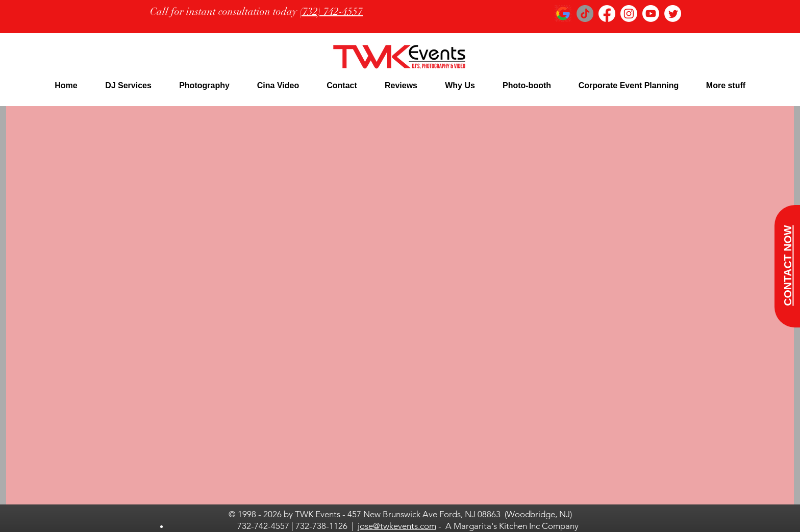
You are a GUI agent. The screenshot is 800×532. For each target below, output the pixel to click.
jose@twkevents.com (397, 526)
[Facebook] (607, 14)
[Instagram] (629, 14)
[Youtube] (651, 14)
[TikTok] (585, 14)
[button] (128, 85)
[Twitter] (673, 14)
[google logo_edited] (563, 14)
